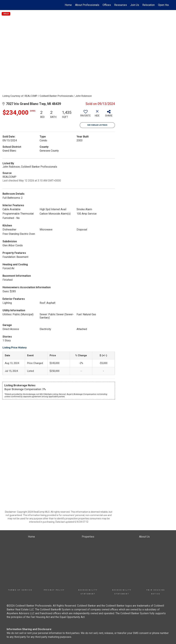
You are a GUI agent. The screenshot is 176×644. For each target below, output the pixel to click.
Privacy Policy (54, 590)
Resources (121, 5)
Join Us (135, 5)
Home (68, 5)
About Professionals (87, 5)
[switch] (86, 115)
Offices (107, 5)
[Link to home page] (9, 5)
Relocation (149, 5)
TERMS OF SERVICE (20, 590)
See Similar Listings (97, 125)
